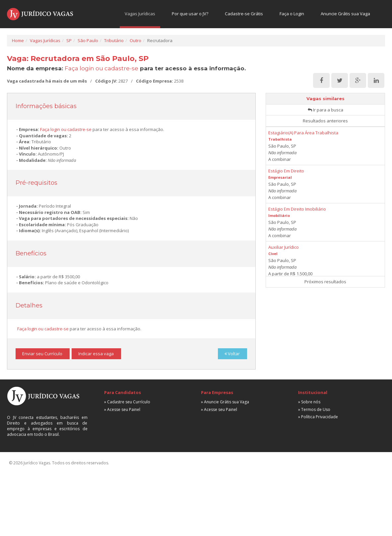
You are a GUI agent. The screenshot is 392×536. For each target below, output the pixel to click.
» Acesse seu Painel (122, 409)
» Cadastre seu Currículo (127, 402)
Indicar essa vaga (96, 354)
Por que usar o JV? (190, 14)
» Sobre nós (309, 402)
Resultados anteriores (325, 121)
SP (69, 40)
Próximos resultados (325, 282)
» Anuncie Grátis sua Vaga (225, 402)
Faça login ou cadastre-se (101, 68)
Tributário (114, 40)
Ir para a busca (326, 110)
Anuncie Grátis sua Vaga (345, 14)
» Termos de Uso (314, 409)
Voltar (232, 354)
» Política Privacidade (318, 417)
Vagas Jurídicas (140, 14)
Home (18, 40)
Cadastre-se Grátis (244, 14)
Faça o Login (292, 14)
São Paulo (88, 40)
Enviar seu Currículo (42, 354)
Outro (135, 40)
